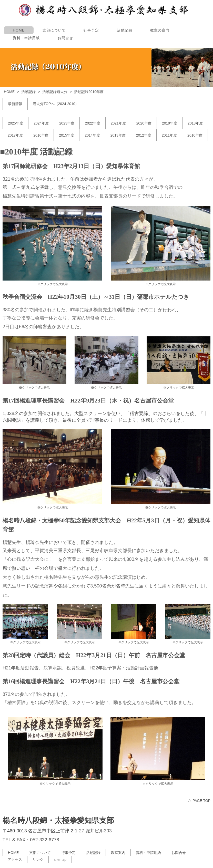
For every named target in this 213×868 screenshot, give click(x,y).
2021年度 (118, 123)
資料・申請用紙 (26, 38)
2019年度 (170, 123)
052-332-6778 (44, 840)
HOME (19, 30)
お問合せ (65, 38)
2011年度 (169, 135)
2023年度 (67, 123)
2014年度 (92, 135)
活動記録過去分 (55, 92)
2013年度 (118, 135)
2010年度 (195, 135)
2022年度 (92, 123)
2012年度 (144, 135)
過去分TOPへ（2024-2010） (56, 104)
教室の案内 (160, 30)
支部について (54, 30)
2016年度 (41, 135)
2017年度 (15, 135)
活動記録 (125, 30)
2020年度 (144, 123)
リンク (38, 860)
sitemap (60, 860)
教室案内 (118, 853)
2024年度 (41, 123)
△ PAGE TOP (199, 801)
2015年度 (67, 135)
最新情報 (15, 104)
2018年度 (195, 123)
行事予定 (91, 30)
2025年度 (16, 123)
